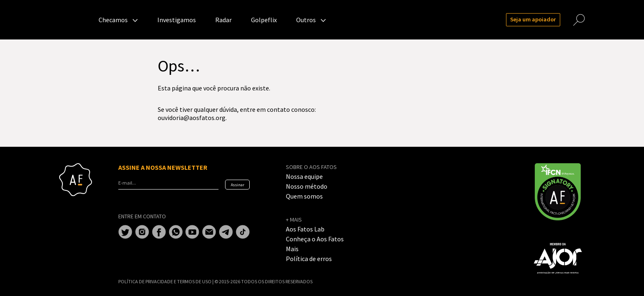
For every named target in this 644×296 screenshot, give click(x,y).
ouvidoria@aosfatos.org (192, 118)
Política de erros (309, 259)
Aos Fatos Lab (305, 229)
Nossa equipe (304, 176)
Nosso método (307, 186)
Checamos (113, 20)
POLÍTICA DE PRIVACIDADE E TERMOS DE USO (165, 281)
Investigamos (177, 20)
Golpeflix (264, 20)
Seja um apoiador (533, 19)
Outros (306, 20)
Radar (223, 20)
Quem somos (304, 196)
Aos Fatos (76, 20)
